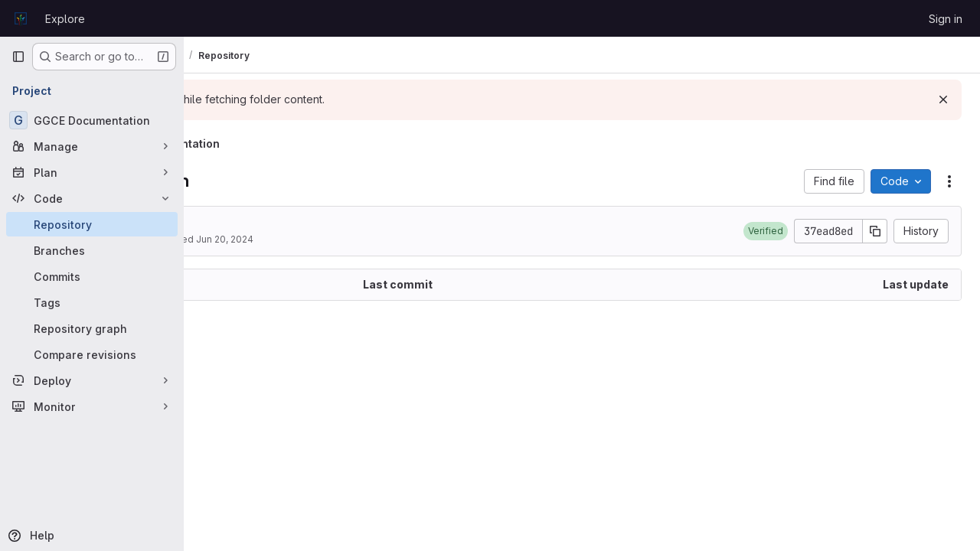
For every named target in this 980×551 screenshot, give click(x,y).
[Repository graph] (92, 328)
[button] (766, 231)
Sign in (946, 19)
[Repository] (92, 224)
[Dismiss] (943, 99)
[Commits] (92, 276)
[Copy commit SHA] (875, 231)
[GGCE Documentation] (92, 120)
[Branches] (92, 250)
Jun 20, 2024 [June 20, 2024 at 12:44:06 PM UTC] (382, 239)
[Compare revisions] (92, 354)
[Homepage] (21, 18)
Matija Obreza (277, 239)
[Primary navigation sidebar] (18, 57)
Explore (65, 19)
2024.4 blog (279, 224)
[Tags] (92, 302)
